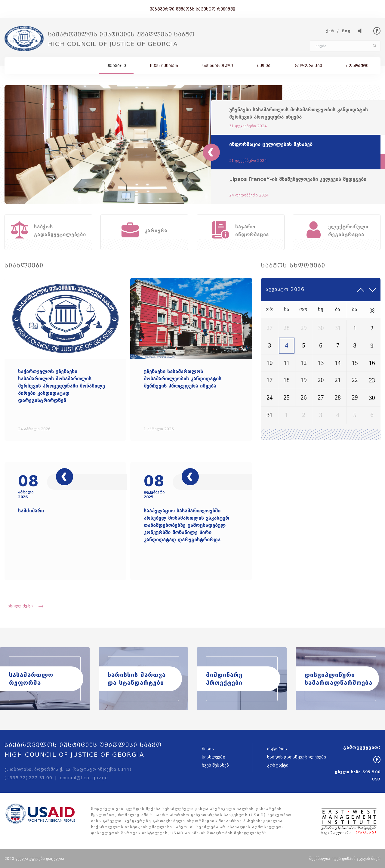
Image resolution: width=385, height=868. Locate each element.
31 (338, 328)
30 (321, 328)
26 (303, 397)
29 (303, 328)
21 (338, 380)
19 (303, 380)
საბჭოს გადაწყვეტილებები (297, 757)
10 (269, 363)
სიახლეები (214, 757)
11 (286, 363)
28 (287, 328)
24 (269, 397)
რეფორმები (308, 66)
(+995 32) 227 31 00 (28, 778)
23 (372, 380)
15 (355, 363)
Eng (346, 31)
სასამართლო (218, 66)
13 (321, 363)
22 (355, 380)
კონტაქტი (357, 66)
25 (287, 397)
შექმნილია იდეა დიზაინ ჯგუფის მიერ (345, 859)
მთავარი (116, 66)
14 (338, 363)
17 (269, 380)
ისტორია (277, 749)
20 (321, 380)
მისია (208, 749)
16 (372, 363)
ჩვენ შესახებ (164, 66)
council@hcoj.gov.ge (84, 778)
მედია (264, 66)
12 (303, 363)
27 (269, 328)
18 (287, 380)
